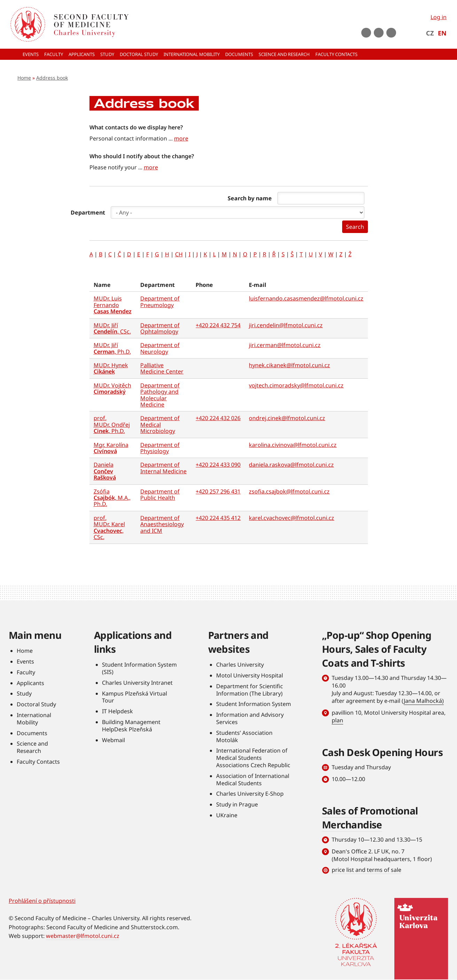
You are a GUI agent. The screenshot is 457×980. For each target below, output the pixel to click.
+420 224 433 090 (218, 465)
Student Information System (254, 704)
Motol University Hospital (250, 675)
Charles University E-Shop (250, 794)
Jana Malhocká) (424, 701)
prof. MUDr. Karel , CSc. (109, 527)
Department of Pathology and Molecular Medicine (160, 395)
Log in (439, 17)
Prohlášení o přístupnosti (42, 901)
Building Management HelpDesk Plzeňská (131, 726)
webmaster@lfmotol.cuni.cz (83, 936)
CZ (430, 33)
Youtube (366, 33)
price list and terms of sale (367, 870)
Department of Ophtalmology (160, 328)
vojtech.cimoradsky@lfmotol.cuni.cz (296, 385)
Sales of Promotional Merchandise (370, 818)
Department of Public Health (160, 495)
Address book (52, 78)
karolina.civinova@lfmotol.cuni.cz (293, 445)
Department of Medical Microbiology (160, 424)
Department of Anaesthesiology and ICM (162, 524)
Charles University (240, 665)
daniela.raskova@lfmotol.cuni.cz (291, 465)
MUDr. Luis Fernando (113, 305)
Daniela (105, 471)
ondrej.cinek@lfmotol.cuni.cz (287, 418)
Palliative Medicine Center (162, 368)
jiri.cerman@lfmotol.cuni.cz (285, 345)
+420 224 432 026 (218, 418)
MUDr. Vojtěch (112, 388)
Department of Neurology (160, 348)
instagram (379, 33)
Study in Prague (237, 804)
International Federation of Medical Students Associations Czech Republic (253, 758)
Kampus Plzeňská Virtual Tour (135, 697)
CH (179, 254)
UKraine (227, 815)
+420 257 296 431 (218, 491)
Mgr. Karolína (111, 448)
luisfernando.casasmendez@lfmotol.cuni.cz (306, 298)
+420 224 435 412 (218, 518)
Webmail (113, 740)
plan (337, 720)
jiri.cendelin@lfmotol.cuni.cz (286, 325)
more (181, 138)
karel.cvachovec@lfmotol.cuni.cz (291, 518)
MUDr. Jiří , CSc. (112, 328)
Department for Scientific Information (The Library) (250, 690)
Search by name (250, 198)
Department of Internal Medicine (163, 468)
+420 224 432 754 (218, 325)
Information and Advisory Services (250, 718)
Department (88, 212)
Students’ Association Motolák (244, 736)
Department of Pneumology (160, 302)
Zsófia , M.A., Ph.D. (112, 498)
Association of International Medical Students (253, 780)
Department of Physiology (160, 448)
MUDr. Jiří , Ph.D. (112, 348)
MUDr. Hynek (111, 368)
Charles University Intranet (137, 683)
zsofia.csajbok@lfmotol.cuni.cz (289, 491)
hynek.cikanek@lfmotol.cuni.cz (289, 365)
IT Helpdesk (117, 711)
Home (24, 78)
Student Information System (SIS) (139, 668)
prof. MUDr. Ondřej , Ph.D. (112, 424)
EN (442, 33)
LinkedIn (391, 33)
